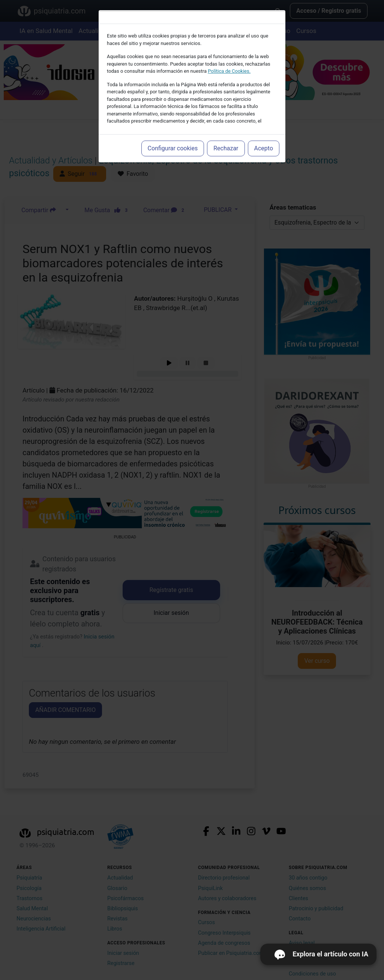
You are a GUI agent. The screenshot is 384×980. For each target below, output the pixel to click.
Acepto (264, 148)
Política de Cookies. (229, 71)
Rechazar (226, 148)
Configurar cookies (173, 148)
